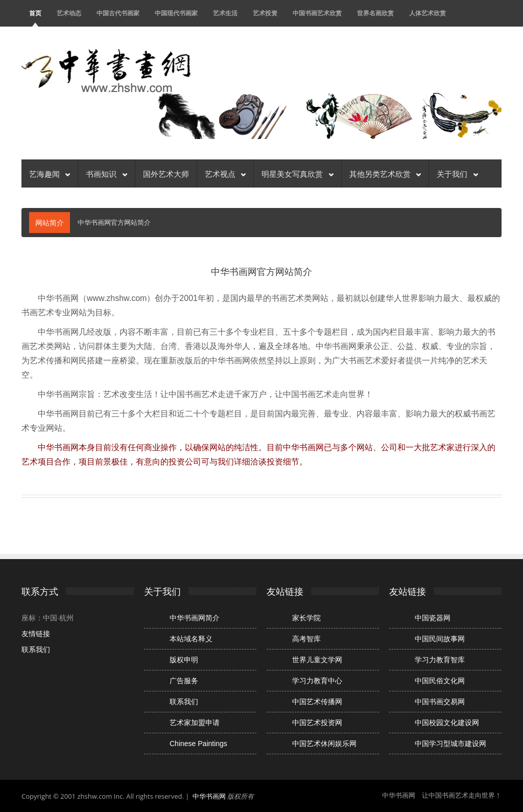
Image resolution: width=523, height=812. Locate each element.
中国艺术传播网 (317, 702)
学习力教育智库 (440, 660)
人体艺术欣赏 (427, 13)
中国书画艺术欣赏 (317, 13)
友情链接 (36, 634)
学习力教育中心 (317, 681)
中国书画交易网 (440, 702)
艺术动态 (69, 13)
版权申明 (184, 660)
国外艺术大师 (166, 173)
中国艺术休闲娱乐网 (324, 744)
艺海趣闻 (50, 173)
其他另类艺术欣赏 (385, 173)
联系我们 (36, 649)
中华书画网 (209, 796)
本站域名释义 (191, 639)
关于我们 (457, 173)
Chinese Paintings (198, 744)
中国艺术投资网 (317, 723)
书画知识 (106, 173)
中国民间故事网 (440, 639)
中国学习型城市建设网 (450, 744)
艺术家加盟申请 (195, 723)
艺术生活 (225, 13)
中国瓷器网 (433, 618)
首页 (35, 13)
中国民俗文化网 (440, 681)
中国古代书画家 (118, 13)
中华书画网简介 (195, 618)
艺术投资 (265, 13)
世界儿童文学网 (317, 660)
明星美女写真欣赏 (297, 173)
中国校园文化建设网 (447, 723)
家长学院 (306, 618)
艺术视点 (225, 173)
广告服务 (184, 681)
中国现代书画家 (176, 13)
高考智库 (306, 639)
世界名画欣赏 (375, 13)
